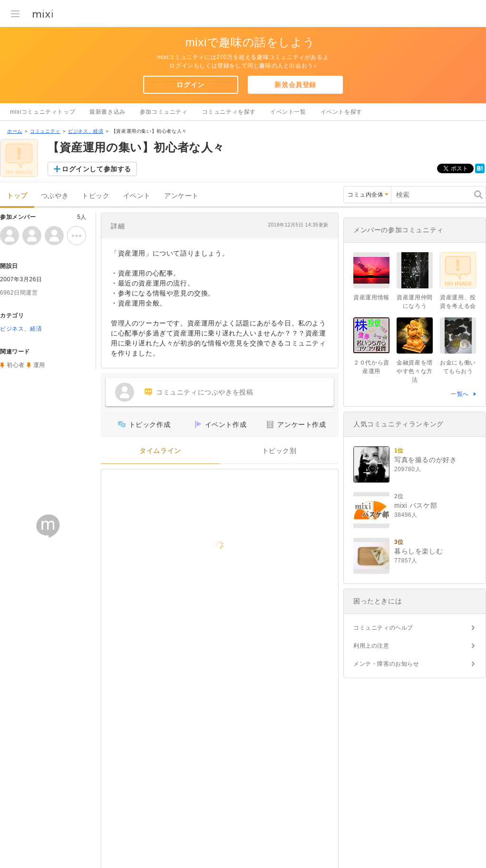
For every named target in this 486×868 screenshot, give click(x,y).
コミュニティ (45, 131)
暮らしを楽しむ (418, 551)
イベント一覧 (288, 112)
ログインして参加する (97, 169)
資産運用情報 (371, 297)
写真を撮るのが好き (425, 460)
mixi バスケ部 (416, 505)
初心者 (16, 365)
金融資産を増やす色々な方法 (415, 371)
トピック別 (279, 451)
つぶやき (55, 196)
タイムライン (160, 451)
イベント (137, 196)
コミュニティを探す (229, 112)
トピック (96, 196)
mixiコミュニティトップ (43, 112)
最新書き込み (107, 112)
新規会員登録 (295, 85)
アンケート (181, 196)
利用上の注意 (371, 646)
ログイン (190, 85)
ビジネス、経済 (86, 131)
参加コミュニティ (164, 112)
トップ (17, 196)
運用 (39, 365)
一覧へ (460, 394)
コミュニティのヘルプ (383, 628)
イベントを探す (341, 112)
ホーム (15, 131)
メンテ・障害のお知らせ (386, 664)
